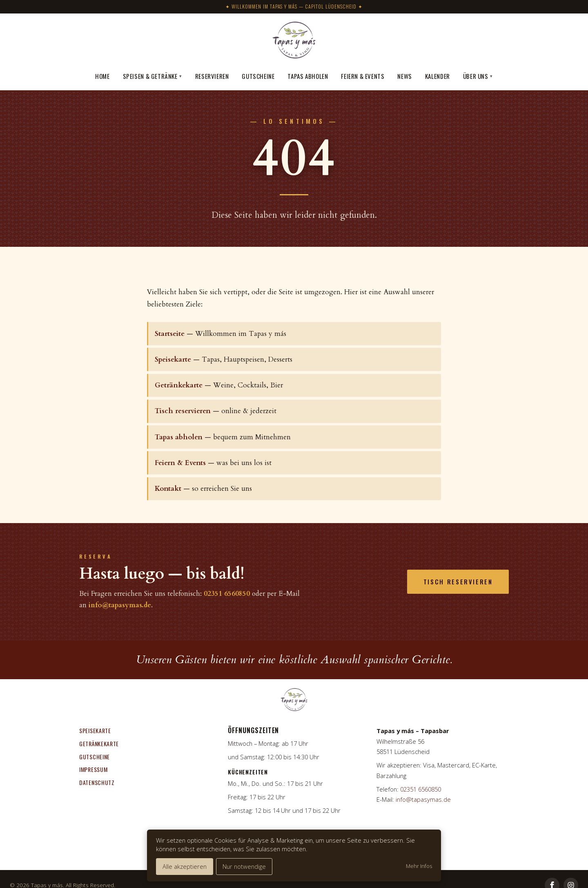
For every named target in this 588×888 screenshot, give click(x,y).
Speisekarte (173, 359)
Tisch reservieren (183, 411)
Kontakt (168, 489)
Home (102, 76)
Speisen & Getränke (153, 76)
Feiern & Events (363, 76)
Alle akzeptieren (185, 866)
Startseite (170, 334)
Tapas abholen (308, 76)
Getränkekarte (179, 385)
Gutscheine (258, 76)
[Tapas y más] (294, 41)
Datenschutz (97, 782)
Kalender (438, 76)
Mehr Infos (419, 866)
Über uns (478, 76)
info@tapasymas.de (120, 605)
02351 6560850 (227, 594)
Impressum (93, 769)
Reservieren (212, 76)
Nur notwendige (244, 866)
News (404, 76)
